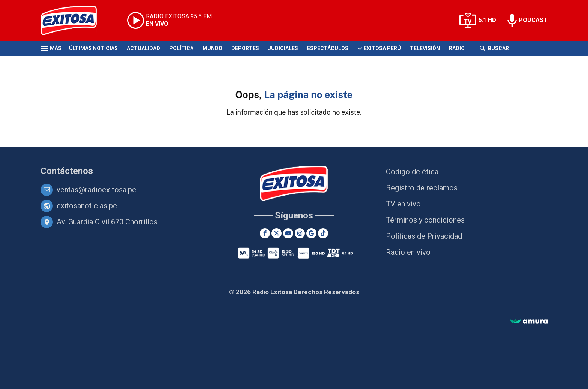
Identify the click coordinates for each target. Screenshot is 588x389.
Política (181, 48)
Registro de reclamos (422, 188)
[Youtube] (288, 233)
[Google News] (311, 233)
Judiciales (283, 48)
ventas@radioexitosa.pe (96, 190)
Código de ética (412, 172)
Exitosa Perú (382, 48)
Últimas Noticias (93, 48)
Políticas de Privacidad (424, 236)
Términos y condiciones (425, 220)
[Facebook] (265, 233)
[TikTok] (323, 233)
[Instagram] (300, 233)
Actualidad (143, 48)
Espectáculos (328, 48)
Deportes (245, 48)
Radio (457, 48)
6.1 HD (487, 20)
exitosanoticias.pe (87, 206)
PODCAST (533, 20)
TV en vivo (403, 204)
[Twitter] (277, 233)
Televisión (425, 48)
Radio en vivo (408, 252)
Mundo (212, 48)
